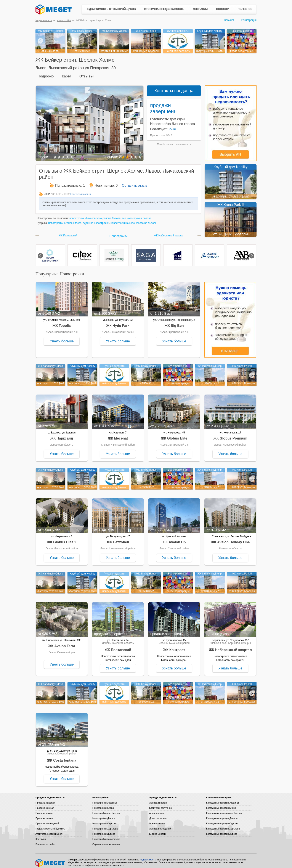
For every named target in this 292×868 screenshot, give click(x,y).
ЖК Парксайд (62, 435)
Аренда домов (157, 810)
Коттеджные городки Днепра (222, 815)
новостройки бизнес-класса (65, 220)
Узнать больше (62, 338)
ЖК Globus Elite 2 (62, 539)
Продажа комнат (45, 805)
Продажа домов (44, 810)
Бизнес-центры (158, 831)
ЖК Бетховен (118, 539)
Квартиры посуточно (160, 805)
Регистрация (249, 20)
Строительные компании (106, 841)
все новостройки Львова (137, 215)
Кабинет (229, 20)
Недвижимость (44, 20)
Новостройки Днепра (104, 815)
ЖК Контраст (174, 647)
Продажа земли (44, 815)
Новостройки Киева (103, 805)
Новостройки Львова (104, 831)
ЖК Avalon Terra (62, 643)
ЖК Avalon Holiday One (230, 539)
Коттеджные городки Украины (222, 800)
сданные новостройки (96, 220)
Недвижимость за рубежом (50, 826)
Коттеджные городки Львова (222, 831)
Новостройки (64, 20)
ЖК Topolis (62, 323)
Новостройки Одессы (104, 820)
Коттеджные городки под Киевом (224, 810)
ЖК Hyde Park (118, 323)
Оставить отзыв (134, 182)
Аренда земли (157, 820)
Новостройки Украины (105, 800)
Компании (200, 9)
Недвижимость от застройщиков (111, 9)
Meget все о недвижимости (50, 860)
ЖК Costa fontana (62, 757)
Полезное (245, 9)
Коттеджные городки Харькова (223, 826)
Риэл (172, 126)
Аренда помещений (160, 826)
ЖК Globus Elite (174, 435)
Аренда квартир (158, 800)
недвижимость (183, 141)
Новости (223, 9)
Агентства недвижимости (49, 831)
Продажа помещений (47, 820)
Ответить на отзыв (81, 191)
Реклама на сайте (45, 841)
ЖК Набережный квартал (169, 233)
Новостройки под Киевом (106, 810)
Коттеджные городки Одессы (222, 820)
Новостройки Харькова (105, 826)
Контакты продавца (174, 88)
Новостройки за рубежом (106, 836)
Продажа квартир (45, 800)
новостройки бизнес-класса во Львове (134, 220)
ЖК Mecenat (118, 435)
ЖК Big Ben (174, 323)
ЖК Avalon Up (174, 539)
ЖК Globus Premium (230, 435)
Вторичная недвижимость (164, 9)
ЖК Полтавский (68, 233)
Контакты (41, 836)
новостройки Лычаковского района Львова (95, 215)
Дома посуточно (158, 815)
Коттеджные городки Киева (221, 805)
